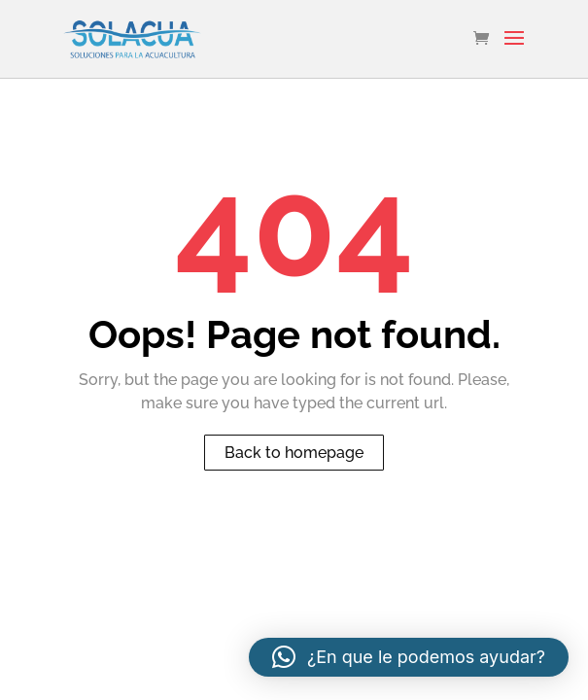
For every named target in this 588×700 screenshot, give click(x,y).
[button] (409, 657)
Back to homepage (294, 453)
